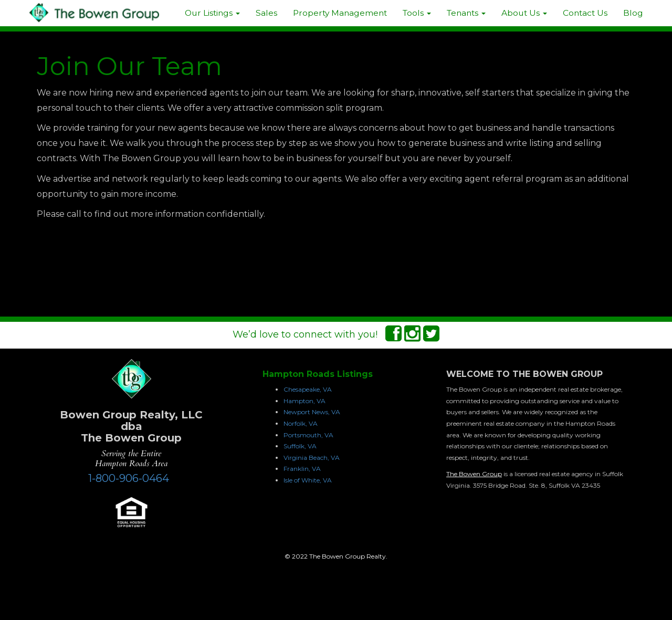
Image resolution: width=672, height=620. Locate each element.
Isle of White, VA (308, 480)
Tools (417, 13)
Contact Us (585, 13)
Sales (266, 13)
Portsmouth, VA (308, 435)
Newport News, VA (312, 412)
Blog (633, 13)
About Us (524, 13)
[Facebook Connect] (393, 337)
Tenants (466, 13)
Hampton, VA (304, 401)
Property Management (340, 13)
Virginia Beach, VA (312, 458)
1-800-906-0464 (129, 478)
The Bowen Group (474, 474)
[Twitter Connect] (431, 337)
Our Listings (212, 13)
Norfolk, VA (301, 423)
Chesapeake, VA (308, 389)
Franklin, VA (302, 469)
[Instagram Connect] (412, 337)
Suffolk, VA (300, 446)
